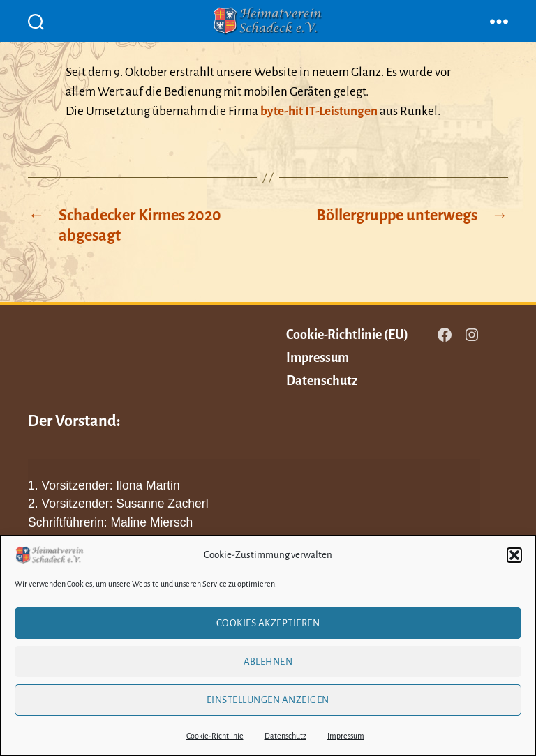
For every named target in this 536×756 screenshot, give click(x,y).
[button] (514, 555)
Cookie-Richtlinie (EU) (347, 335)
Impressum (346, 736)
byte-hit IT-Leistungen (319, 111)
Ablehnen (268, 661)
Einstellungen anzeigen (268, 700)
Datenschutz (285, 736)
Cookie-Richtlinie (215, 736)
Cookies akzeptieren (268, 623)
